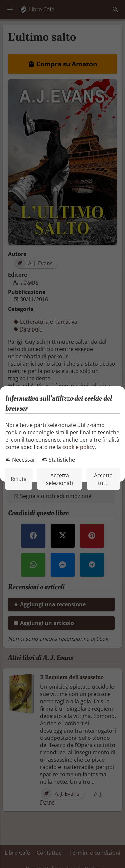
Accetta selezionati (59, 479)
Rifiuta (19, 479)
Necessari (21, 460)
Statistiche (58, 460)
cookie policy (78, 447)
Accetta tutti (103, 479)
